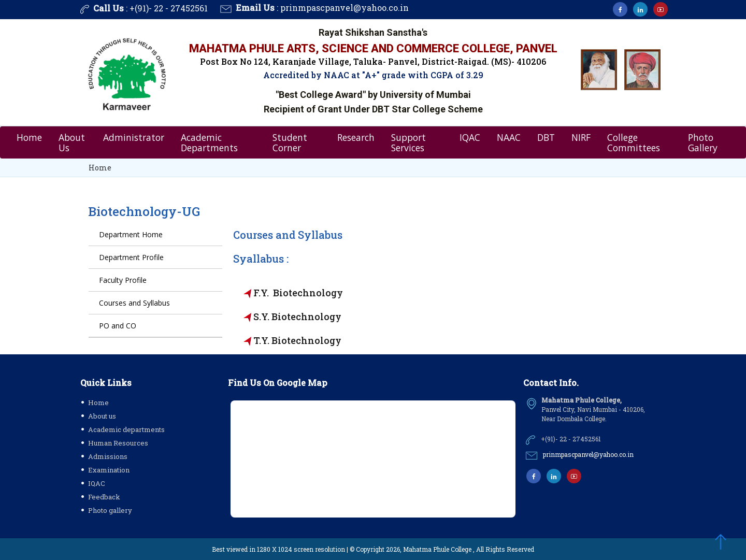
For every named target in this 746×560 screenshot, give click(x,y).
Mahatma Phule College (437, 549)
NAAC (509, 137)
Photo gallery (110, 510)
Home (29, 137)
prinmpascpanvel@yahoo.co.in (345, 8)
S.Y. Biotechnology (297, 317)
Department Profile (131, 257)
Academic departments (126, 429)
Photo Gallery (703, 142)
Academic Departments (209, 142)
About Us (72, 142)
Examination (109, 470)
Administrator (134, 137)
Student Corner (290, 142)
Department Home (131, 234)
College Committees (634, 142)
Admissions (108, 456)
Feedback (104, 497)
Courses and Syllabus (134, 303)
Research (356, 137)
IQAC (470, 137)
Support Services (408, 142)
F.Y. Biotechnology (298, 293)
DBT (546, 137)
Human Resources (118, 443)
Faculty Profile (123, 280)
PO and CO (118, 326)
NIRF (581, 137)
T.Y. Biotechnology (297, 340)
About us (102, 416)
